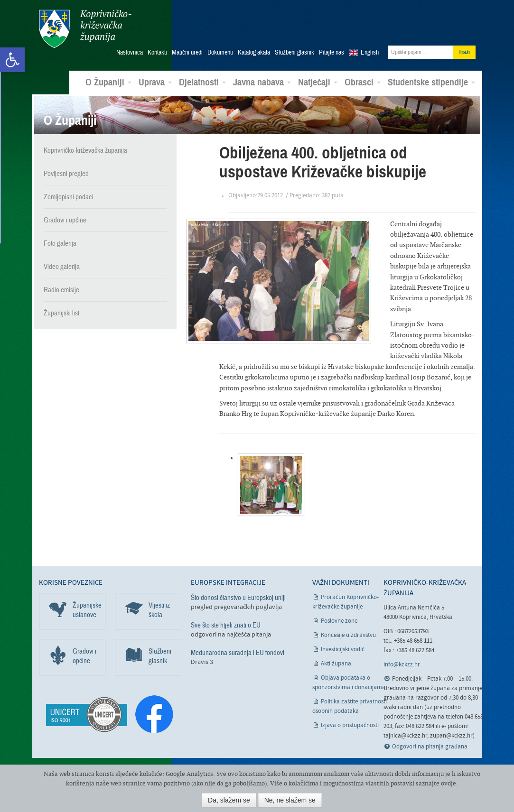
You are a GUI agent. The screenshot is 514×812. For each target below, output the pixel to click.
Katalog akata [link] (254, 53)
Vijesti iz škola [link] (159, 610)
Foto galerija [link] (60, 243)
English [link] (370, 53)
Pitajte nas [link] (332, 53)
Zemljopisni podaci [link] (68, 197)
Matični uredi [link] (187, 53)
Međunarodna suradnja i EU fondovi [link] (238, 653)
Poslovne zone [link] (339, 621)
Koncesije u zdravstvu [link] (348, 635)
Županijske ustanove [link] (87, 610)
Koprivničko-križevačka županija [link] (85, 29)
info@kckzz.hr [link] (402, 665)
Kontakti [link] (157, 53)
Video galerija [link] (62, 267)
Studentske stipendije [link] (431, 83)
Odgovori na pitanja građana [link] (430, 747)
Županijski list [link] (61, 313)
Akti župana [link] (336, 664)
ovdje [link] (449, 783)
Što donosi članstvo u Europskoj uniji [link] (238, 598)
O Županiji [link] (108, 83)
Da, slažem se (229, 800)
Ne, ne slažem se (290, 800)
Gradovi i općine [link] (65, 220)
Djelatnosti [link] (202, 83)
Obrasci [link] (363, 83)
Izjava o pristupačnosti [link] (350, 725)
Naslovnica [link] (130, 53)
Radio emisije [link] (61, 290)
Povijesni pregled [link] (66, 174)
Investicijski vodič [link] (343, 650)
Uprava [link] (155, 83)
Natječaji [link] (318, 83)
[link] (12, 60)
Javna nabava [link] (262, 83)
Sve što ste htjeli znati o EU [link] (226, 625)
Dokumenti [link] (220, 53)
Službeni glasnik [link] (294, 53)
